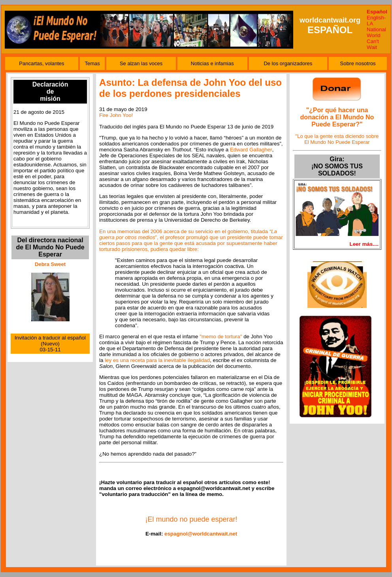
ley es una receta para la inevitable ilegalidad (157, 360)
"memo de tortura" (221, 337)
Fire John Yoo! (116, 115)
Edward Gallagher (251, 150)
